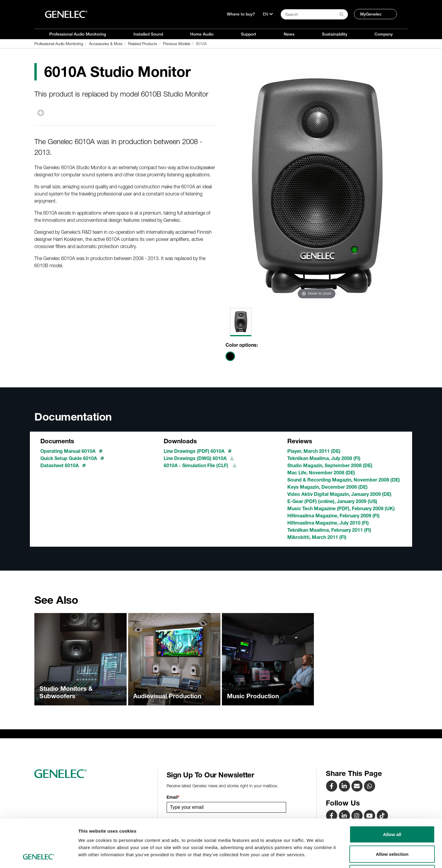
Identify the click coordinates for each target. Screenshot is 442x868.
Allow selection (392, 809)
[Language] (268, 14)
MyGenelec (371, 14)
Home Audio (202, 34)
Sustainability (335, 34)
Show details (313, 856)
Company (384, 34)
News (289, 34)
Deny (392, 829)
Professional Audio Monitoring (78, 34)
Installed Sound (148, 34)
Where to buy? (241, 14)
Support (249, 34)
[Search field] (314, 14)
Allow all (392, 790)
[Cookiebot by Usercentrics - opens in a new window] (39, 856)
